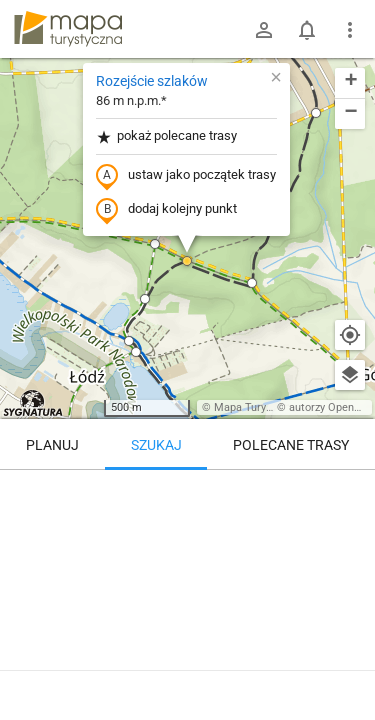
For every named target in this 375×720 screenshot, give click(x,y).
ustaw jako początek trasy (186, 176)
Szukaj (156, 445)
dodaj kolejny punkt (166, 210)
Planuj (52, 445)
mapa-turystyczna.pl (68, 29)
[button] (316, 113)
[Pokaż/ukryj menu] (350, 30)
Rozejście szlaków (152, 81)
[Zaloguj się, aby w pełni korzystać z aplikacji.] (349, 665)
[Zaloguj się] (264, 30)
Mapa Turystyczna (259, 407)
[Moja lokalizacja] (350, 335)
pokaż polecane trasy (166, 136)
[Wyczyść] (350, 492)
